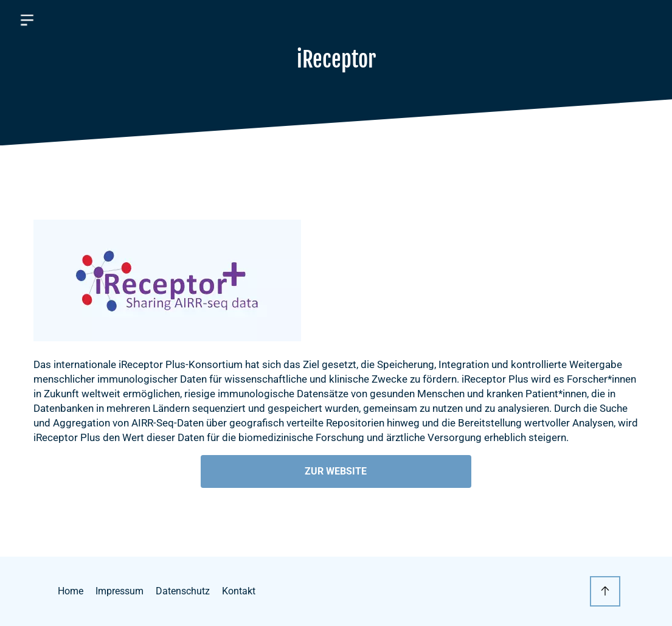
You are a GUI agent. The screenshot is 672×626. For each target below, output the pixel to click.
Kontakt (239, 591)
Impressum (120, 591)
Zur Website (336, 471)
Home (71, 591)
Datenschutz (183, 591)
